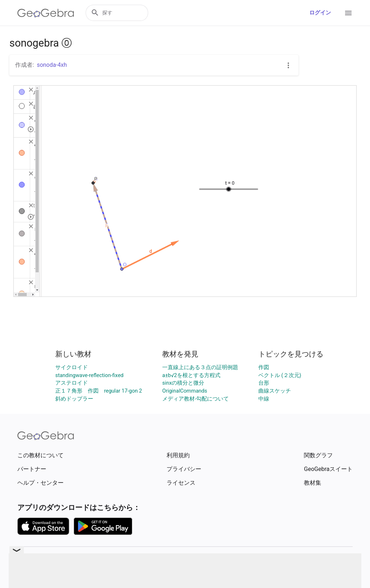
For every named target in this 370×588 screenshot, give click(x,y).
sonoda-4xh (52, 65)
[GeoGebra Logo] (46, 13)
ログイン (320, 13)
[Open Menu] (348, 13)
